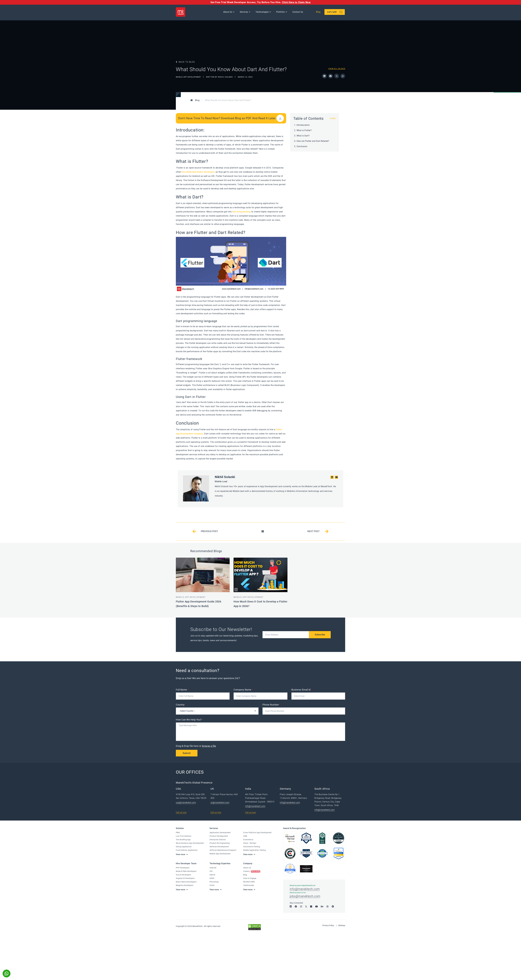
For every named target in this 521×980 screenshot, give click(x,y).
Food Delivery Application (187, 850)
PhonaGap (214, 882)
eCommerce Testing (252, 847)
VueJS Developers (184, 875)
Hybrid (212, 875)
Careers (252, 871)
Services (244, 12)
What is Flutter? (304, 130)
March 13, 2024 (245, 77)
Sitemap (342, 927)
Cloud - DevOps (250, 843)
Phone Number (271, 705)
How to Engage (250, 878)
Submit (187, 753)
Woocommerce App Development (190, 843)
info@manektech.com (255, 806)
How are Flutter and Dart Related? (313, 141)
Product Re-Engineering (220, 843)
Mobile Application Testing (254, 850)
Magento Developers (185, 885)
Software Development (219, 847)
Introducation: (303, 125)
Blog (319, 12)
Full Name (182, 690)
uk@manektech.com (220, 803)
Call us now (181, 813)
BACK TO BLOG (185, 62)
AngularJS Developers (185, 878)
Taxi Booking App (183, 840)
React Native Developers (186, 882)
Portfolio (281, 12)
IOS (211, 871)
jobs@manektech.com (305, 897)
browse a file (209, 746)
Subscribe (320, 635)
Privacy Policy (328, 927)
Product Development (219, 836)
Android (213, 868)
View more (181, 855)
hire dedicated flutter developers (198, 172)
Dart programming (241, 212)
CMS (245, 836)
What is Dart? (303, 136)
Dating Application (184, 847)
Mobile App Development (189, 77)
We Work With (249, 882)
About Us (228, 12)
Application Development (220, 833)
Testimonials (249, 885)
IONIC (212, 878)
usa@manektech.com (186, 803)
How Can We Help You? (190, 720)
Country (181, 705)
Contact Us (298, 12)
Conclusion (302, 146)
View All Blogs (337, 69)
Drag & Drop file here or (196, 746)
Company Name (243, 690)
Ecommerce (248, 840)
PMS (178, 833)
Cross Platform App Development (257, 833)
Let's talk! (335, 13)
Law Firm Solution (184, 836)
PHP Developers (183, 868)
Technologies (263, 12)
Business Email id (302, 690)
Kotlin (212, 885)
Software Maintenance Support (223, 850)
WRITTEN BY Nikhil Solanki (220, 77)
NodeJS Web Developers (186, 871)
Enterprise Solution (218, 840)
